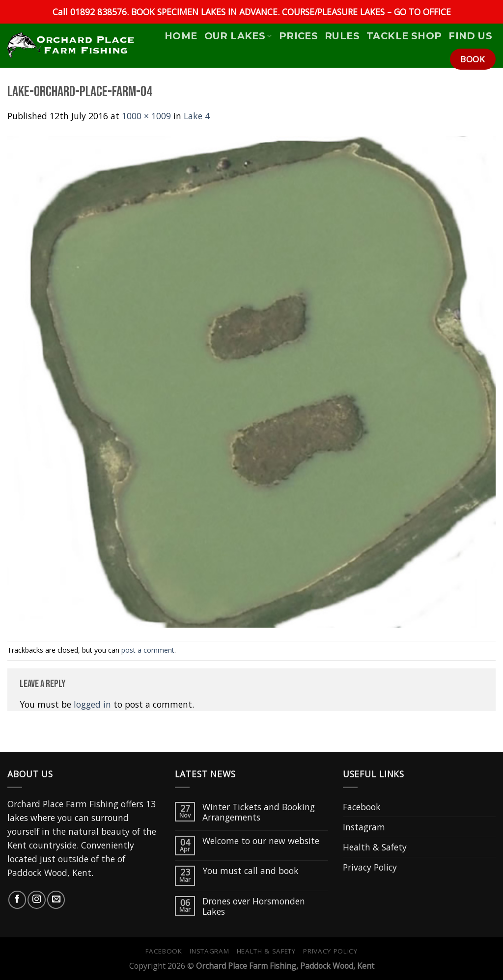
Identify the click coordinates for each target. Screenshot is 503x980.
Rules (342, 36)
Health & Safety (375, 847)
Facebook (362, 807)
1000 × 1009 (146, 116)
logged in (92, 704)
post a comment (148, 650)
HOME (181, 36)
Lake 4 (197, 116)
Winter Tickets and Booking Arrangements (259, 812)
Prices (298, 36)
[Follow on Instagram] (36, 900)
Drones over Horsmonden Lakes (254, 906)
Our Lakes (238, 36)
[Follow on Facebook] (17, 900)
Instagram (364, 827)
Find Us (470, 36)
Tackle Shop (404, 36)
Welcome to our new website (261, 841)
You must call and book (251, 871)
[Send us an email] (56, 900)
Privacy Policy (370, 867)
